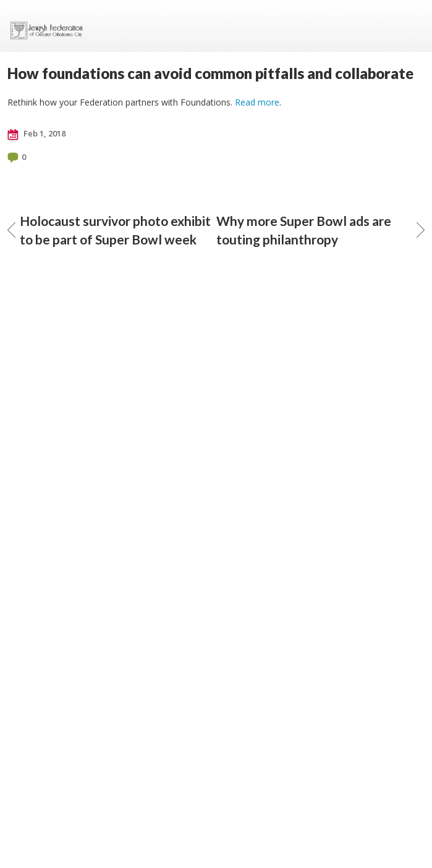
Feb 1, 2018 (36, 134)
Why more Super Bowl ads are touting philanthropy (321, 230)
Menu (410, 26)
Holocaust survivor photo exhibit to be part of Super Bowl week (109, 230)
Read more (257, 102)
